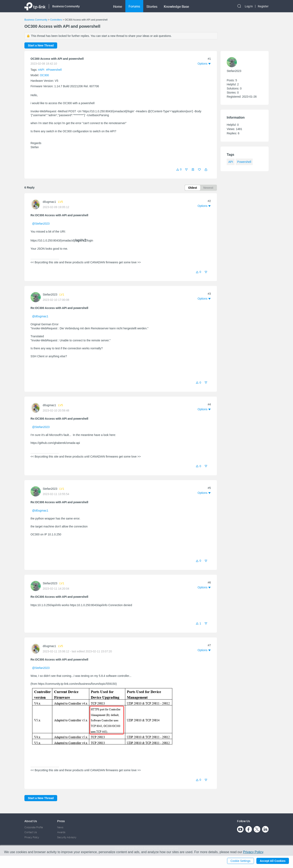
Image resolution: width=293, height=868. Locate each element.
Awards (61, 832)
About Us (31, 821)
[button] (206, 170)
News (60, 827)
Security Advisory (67, 837)
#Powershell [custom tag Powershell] (54, 70)
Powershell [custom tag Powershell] (244, 162)
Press (61, 821)
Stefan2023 (50, 294)
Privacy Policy (32, 837)
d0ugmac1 (49, 202)
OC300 (44, 75)
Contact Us (31, 832)
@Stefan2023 (41, 224)
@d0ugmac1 (40, 316)
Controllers (56, 20)
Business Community (36, 20)
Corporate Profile (34, 827)
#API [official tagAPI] (42, 70)
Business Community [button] (66, 6)
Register (263, 6)
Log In (249, 6)
